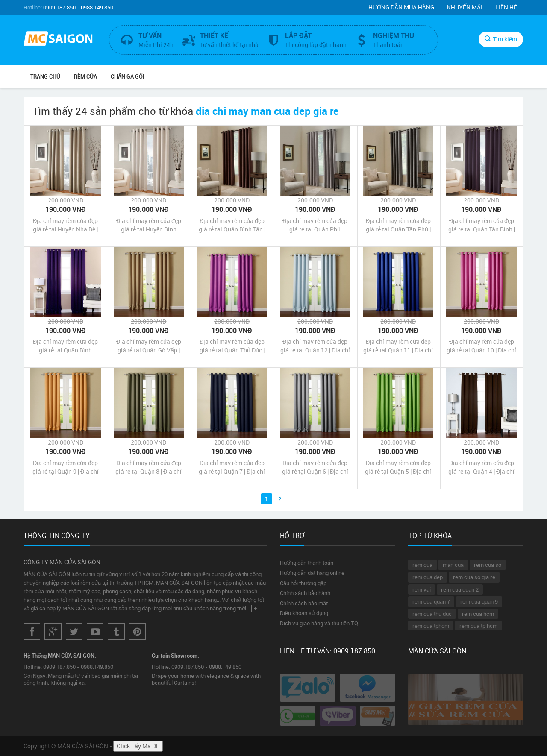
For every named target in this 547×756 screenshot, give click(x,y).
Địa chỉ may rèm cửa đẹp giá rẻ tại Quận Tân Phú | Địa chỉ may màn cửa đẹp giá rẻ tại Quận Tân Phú (398, 225)
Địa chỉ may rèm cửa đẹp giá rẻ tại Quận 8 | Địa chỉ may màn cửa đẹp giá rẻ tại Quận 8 (149, 467)
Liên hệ (506, 7)
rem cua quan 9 (479, 601)
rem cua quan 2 (460, 589)
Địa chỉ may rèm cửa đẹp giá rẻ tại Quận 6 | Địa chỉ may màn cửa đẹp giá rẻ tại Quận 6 (315, 467)
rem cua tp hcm (478, 626)
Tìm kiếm (501, 39)
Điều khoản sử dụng (304, 613)
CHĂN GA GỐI (128, 76)
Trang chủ (45, 76)
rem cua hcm (478, 614)
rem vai (422, 589)
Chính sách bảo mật (304, 603)
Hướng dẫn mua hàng (401, 7)
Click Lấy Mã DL (138, 746)
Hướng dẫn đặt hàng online (312, 573)
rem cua (422, 565)
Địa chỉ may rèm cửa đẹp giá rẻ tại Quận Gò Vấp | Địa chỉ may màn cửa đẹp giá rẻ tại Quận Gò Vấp (149, 346)
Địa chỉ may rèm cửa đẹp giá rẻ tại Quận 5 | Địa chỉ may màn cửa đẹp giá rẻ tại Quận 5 (398, 467)
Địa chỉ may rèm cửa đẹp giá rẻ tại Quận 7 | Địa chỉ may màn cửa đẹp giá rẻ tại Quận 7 (232, 467)
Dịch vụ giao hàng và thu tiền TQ (319, 623)
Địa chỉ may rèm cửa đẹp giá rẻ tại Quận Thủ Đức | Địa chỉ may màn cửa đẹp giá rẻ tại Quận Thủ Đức (232, 346)
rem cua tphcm (431, 626)
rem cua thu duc (432, 614)
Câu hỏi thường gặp (303, 583)
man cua (453, 565)
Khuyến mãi (465, 7)
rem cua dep (428, 577)
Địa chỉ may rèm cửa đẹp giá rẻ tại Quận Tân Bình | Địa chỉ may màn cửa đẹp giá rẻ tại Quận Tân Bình (482, 225)
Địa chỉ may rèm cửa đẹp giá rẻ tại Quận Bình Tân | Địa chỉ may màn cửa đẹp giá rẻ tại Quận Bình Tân (232, 225)
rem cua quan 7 (431, 601)
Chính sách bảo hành (305, 593)
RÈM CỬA (85, 76)
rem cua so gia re (474, 577)
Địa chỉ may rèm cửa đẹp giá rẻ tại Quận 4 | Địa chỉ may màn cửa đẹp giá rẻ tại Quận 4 (481, 467)
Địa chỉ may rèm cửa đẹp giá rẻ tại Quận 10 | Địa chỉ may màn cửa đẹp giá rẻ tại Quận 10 (481, 346)
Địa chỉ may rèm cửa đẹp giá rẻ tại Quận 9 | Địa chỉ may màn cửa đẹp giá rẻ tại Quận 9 (66, 467)
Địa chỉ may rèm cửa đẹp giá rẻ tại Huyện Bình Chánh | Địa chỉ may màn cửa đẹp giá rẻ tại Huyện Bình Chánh (149, 225)
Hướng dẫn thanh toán (307, 563)
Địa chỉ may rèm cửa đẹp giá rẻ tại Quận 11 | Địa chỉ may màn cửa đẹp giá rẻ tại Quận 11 (398, 346)
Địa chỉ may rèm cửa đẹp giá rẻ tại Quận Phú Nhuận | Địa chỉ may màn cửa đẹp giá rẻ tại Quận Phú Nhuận (315, 225)
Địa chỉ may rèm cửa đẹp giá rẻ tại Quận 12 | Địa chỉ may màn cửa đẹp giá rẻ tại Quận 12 (315, 346)
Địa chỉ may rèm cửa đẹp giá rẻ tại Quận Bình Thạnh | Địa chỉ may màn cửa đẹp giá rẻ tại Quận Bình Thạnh (66, 346)
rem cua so (488, 565)
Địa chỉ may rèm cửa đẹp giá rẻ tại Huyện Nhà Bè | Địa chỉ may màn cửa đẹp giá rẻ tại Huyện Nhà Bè (65, 225)
